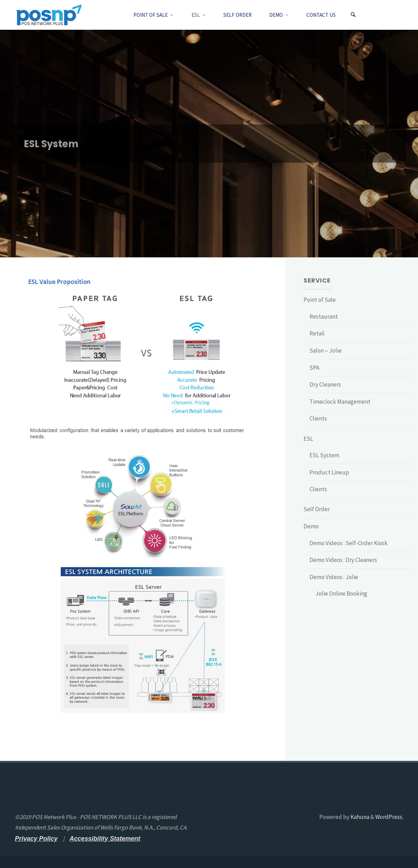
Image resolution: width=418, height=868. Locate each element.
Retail (317, 333)
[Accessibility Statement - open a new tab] (105, 839)
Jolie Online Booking (341, 593)
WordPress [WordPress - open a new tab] (389, 817)
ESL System (324, 455)
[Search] (353, 15)
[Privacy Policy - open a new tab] (36, 839)
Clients (318, 418)
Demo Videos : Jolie (334, 577)
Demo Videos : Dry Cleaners (343, 560)
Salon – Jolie (326, 350)
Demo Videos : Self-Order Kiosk (349, 543)
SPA (314, 368)
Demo (311, 526)
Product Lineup (329, 472)
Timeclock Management (340, 402)
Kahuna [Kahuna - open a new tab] (359, 817)
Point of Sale (320, 300)
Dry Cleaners (325, 384)
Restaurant (324, 317)
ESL (308, 439)
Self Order (317, 509)
